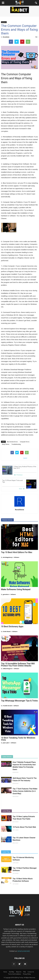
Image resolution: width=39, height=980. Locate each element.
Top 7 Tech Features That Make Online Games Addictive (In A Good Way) (25, 791)
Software (4, 22)
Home (5, 972)
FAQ (24, 972)
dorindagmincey (8, 557)
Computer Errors (25, 442)
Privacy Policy (27, 974)
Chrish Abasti (7, 631)
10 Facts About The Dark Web (24, 827)
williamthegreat (8, 669)
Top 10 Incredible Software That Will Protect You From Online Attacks (18, 665)
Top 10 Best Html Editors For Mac (17, 552)
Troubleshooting (16, 444)
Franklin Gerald (7, 706)
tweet (25, 458)
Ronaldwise (6, 37)
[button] (36, 3)
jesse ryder (6, 743)
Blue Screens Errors (12, 442)
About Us (19, 972)
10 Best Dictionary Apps (12, 626)
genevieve (6, 594)
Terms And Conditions (15, 974)
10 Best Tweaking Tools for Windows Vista (18, 739)
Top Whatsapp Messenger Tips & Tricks (19, 701)
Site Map (11, 972)
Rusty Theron (6, 444)
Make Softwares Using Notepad (16, 589)
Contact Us (31, 972)
